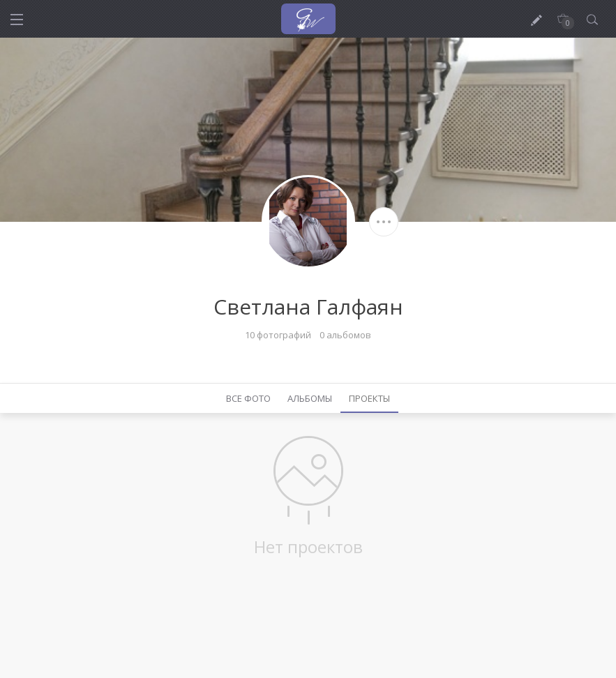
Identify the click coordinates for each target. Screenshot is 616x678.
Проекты (369, 398)
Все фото (248, 398)
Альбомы (310, 398)
